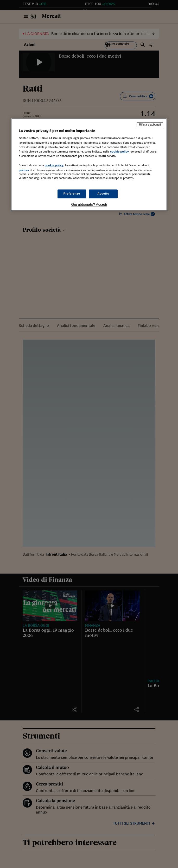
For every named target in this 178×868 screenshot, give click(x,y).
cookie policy (119, 151)
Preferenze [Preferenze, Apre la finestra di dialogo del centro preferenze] (72, 194)
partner (24, 170)
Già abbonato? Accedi (89, 205)
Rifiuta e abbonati (150, 125)
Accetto (103, 194)
